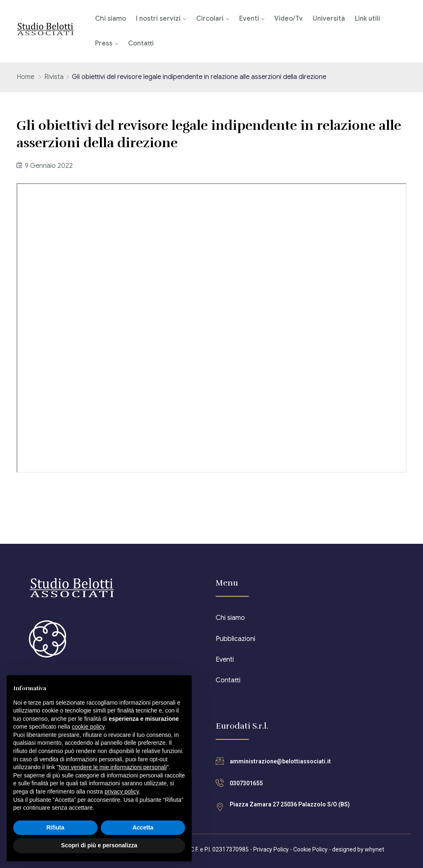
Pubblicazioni (235, 639)
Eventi (249, 19)
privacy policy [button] (122, 791)
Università (329, 19)
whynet (374, 849)
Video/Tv (289, 19)
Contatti (141, 43)
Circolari (210, 19)
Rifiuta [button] (55, 827)
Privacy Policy (271, 849)
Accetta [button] (143, 827)
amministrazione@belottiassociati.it (280, 761)
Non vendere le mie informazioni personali (113, 767)
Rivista (54, 77)
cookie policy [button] (88, 727)
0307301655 (246, 783)
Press (104, 43)
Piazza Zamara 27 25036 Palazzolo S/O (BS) (290, 804)
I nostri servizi (158, 19)
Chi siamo (111, 19)
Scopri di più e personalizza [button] (99, 845)
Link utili (367, 19)
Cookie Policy (310, 849)
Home (25, 77)
